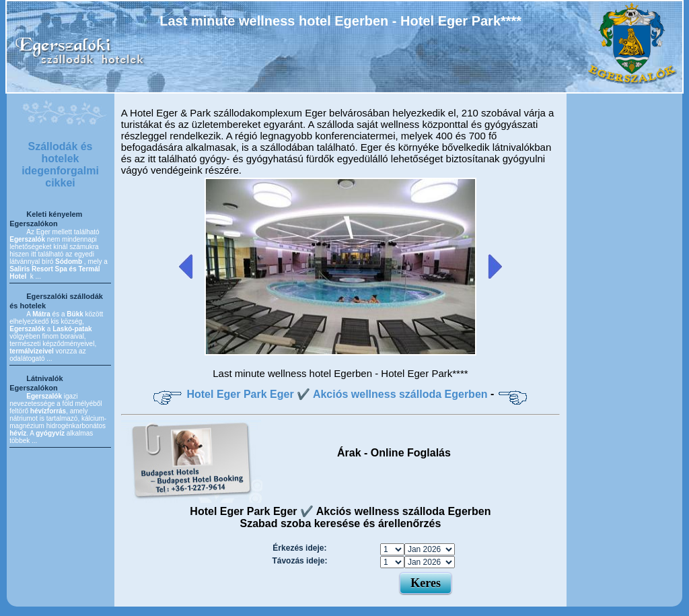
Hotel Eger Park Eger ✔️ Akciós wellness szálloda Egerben (337, 394)
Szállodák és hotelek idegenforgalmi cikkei (60, 165)
